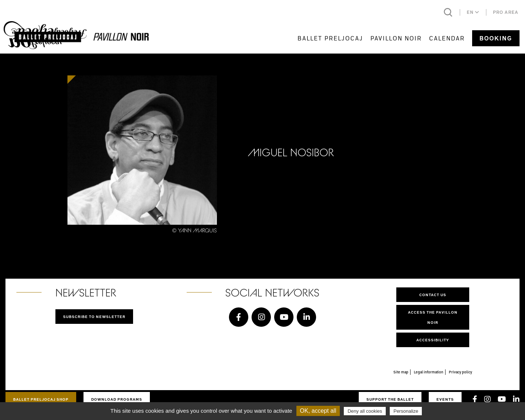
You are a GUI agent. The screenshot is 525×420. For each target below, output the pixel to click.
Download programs (117, 399)
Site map (401, 372)
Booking (496, 38)
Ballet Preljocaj (330, 38)
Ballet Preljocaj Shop (41, 399)
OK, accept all (318, 411)
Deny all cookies (365, 411)
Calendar (447, 38)
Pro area (506, 12)
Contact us (433, 295)
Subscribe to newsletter (94, 317)
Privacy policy (460, 372)
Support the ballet (390, 399)
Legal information (429, 372)
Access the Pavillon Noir (433, 317)
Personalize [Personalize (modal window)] (406, 411)
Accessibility (433, 340)
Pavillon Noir (396, 38)
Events (445, 399)
